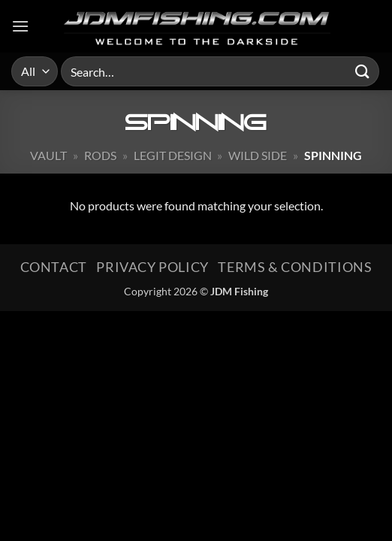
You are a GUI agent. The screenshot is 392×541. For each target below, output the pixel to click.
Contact (54, 267)
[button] (20, 26)
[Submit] (363, 71)
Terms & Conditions (295, 267)
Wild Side (258, 155)
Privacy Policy (152, 267)
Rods (100, 155)
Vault (48, 155)
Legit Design (173, 155)
